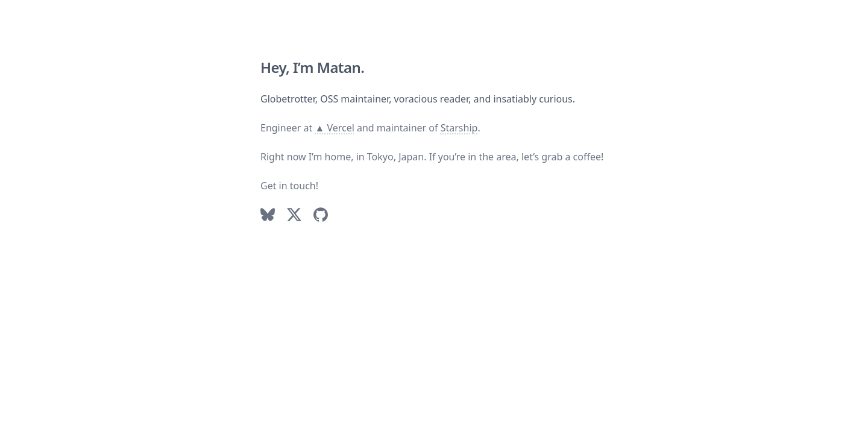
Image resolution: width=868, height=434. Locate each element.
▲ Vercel (334, 128)
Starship (459, 128)
